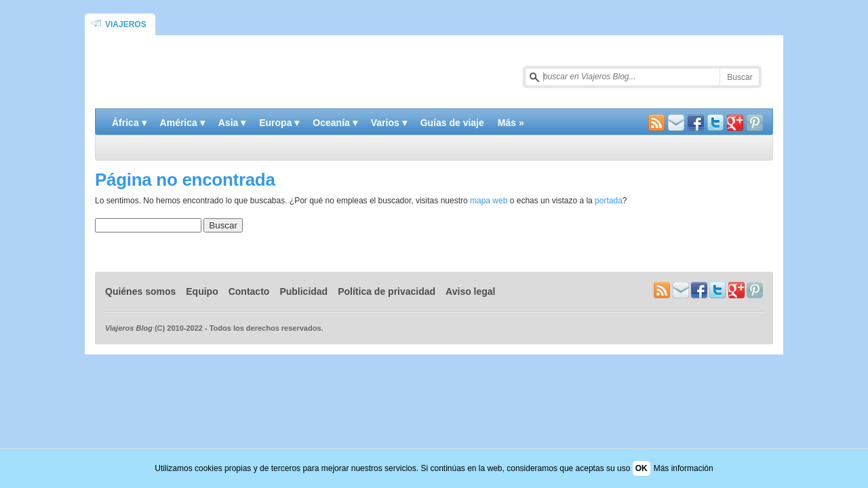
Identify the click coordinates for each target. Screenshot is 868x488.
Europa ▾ (279, 123)
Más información (684, 468)
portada (609, 201)
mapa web (489, 201)
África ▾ (129, 123)
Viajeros (126, 24)
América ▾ (182, 123)
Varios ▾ (389, 123)
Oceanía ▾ (335, 123)
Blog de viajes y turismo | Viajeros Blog (255, 72)
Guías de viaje (452, 123)
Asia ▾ (232, 123)
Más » (511, 123)
